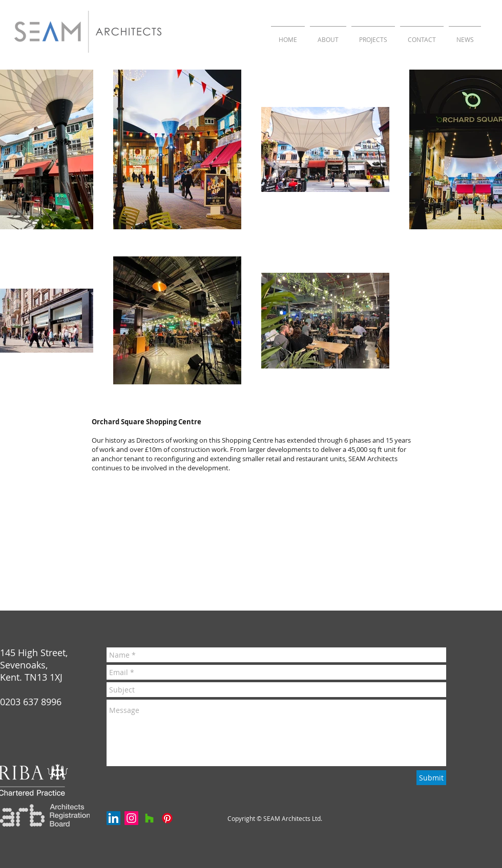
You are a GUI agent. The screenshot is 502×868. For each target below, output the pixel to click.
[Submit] (431, 778)
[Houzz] (149, 818)
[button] (373, 35)
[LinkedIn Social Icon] (113, 818)
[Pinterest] (167, 818)
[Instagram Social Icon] (131, 818)
